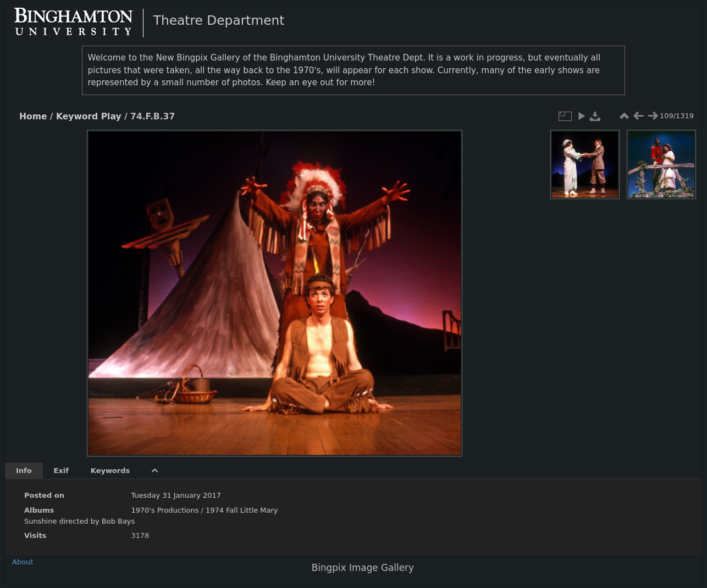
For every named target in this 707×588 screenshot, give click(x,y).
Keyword (77, 117)
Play (111, 117)
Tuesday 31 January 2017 (176, 495)
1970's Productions (165, 510)
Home (33, 117)
